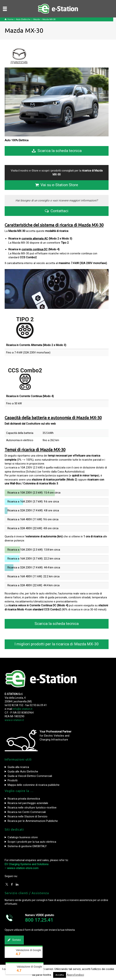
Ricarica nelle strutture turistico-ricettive (32, 808)
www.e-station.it (14, 720)
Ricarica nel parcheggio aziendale (28, 803)
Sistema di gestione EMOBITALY (27, 846)
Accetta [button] (60, 975)
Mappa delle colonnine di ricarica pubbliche (34, 785)
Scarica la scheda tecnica (57, 151)
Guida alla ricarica (18, 767)
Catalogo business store (23, 837)
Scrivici (14, 940)
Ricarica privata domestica (24, 799)
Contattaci (57, 211)
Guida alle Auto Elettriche (23, 772)
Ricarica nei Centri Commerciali (27, 812)
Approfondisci (75, 975)
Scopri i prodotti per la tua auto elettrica (32, 842)
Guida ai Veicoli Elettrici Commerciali (30, 776)
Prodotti (13, 780)
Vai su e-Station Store (57, 185)
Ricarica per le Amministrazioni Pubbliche (33, 821)
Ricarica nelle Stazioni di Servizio (28, 816)
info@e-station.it (22, 709)
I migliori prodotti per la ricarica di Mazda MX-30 (57, 644)
